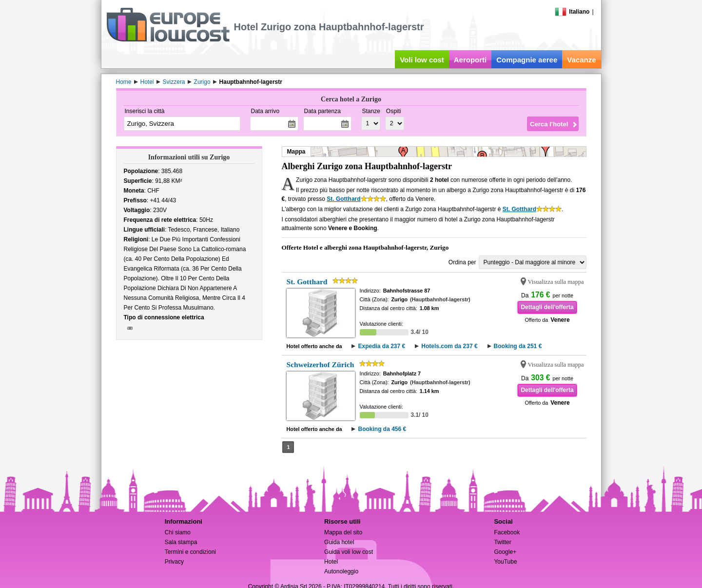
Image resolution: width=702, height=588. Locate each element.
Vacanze (581, 60)
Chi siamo (178, 532)
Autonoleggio (341, 571)
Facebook (507, 532)
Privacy (174, 562)
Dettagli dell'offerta (547, 307)
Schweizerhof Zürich (321, 364)
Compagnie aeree (527, 60)
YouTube (505, 562)
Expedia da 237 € (381, 346)
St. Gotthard (343, 199)
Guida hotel (339, 542)
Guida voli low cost (349, 552)
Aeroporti (470, 60)
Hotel (331, 562)
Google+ (505, 552)
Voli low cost (422, 60)
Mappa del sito (343, 532)
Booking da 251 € (518, 346)
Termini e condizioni (190, 552)
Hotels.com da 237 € (449, 346)
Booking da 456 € (382, 429)
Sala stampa (181, 542)
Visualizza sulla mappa (556, 282)
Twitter (502, 542)
